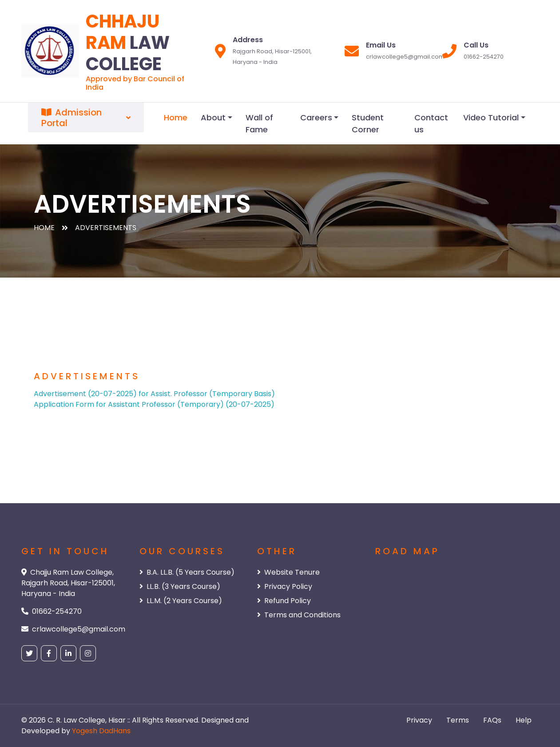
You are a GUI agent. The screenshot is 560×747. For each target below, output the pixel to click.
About (213, 117)
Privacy (419, 720)
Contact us (431, 123)
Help (524, 720)
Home (176, 117)
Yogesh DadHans (101, 731)
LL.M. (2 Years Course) (181, 601)
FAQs (492, 720)
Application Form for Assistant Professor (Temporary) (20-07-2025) (154, 404)
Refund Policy (284, 601)
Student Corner (368, 123)
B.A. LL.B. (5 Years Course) (187, 572)
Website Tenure (288, 572)
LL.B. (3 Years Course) (180, 586)
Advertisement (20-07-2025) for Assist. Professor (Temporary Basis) (154, 394)
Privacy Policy (285, 586)
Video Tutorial (491, 117)
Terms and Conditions (299, 615)
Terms (458, 720)
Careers (316, 117)
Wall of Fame (259, 123)
